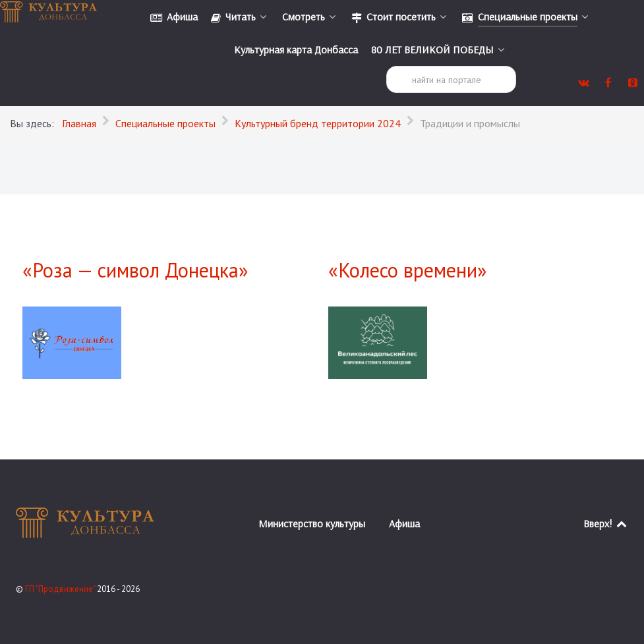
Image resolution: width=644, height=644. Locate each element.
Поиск (387, 66)
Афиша (404, 523)
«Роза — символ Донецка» (135, 270)
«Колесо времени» (408, 270)
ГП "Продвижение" (61, 589)
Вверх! (606, 523)
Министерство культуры (312, 523)
